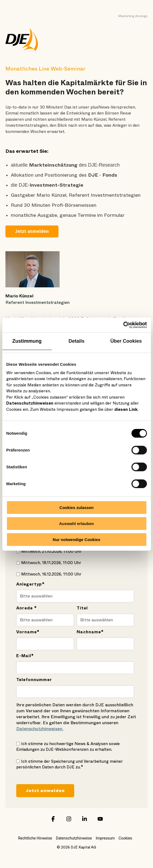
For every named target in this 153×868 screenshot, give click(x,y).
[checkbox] (75, 551)
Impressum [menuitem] (105, 838)
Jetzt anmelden (32, 231)
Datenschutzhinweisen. (40, 729)
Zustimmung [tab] (27, 341)
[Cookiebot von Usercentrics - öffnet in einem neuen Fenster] (123, 325)
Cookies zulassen (77, 508)
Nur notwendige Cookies (77, 539)
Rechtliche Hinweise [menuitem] (35, 838)
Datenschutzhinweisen (30, 403)
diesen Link (126, 409)
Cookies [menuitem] (125, 838)
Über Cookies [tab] (126, 341)
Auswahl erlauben (76, 524)
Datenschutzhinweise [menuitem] (74, 838)
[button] (53, 821)
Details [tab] (76, 341)
